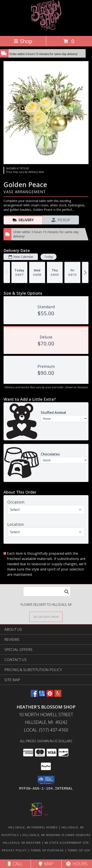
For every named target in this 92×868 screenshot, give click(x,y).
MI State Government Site (67, 843)
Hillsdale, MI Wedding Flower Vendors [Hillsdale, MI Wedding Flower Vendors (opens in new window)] (57, 835)
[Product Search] (47, 591)
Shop (23, 41)
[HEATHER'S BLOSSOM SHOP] (46, 29)
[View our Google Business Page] (42, 695)
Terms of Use (79, 850)
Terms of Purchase (47, 850)
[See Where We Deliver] (46, 617)
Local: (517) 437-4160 (46, 730)
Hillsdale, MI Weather (22, 843)
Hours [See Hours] (77, 864)
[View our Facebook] (34, 695)
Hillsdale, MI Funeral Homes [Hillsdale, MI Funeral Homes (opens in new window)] (33, 827)
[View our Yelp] (58, 695)
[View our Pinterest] (50, 695)
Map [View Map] (46, 864)
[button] (46, 780)
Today (49, 257)
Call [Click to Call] (15, 864)
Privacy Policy (14, 850)
